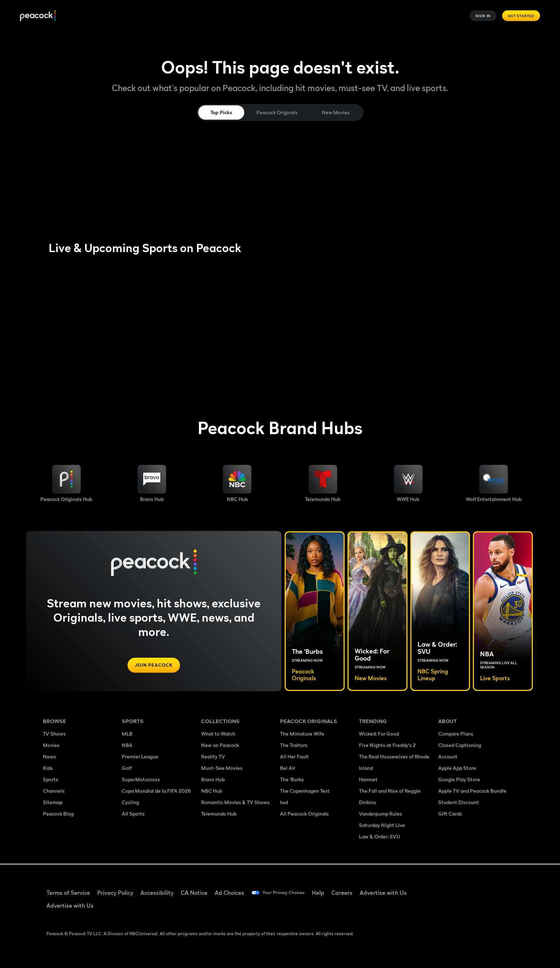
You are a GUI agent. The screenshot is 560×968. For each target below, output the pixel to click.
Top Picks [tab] (221, 112)
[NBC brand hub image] (237, 483)
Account (448, 757)
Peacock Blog (58, 814)
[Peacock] (38, 16)
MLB (127, 734)
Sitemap (53, 803)
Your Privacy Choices (290, 893)
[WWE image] (408, 483)
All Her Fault (294, 757)
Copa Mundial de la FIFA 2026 (156, 791)
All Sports (133, 814)
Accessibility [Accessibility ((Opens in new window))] (157, 893)
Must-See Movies (222, 769)
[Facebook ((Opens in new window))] (443, 888)
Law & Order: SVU (379, 837)
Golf (127, 769)
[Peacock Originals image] (66, 483)
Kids (48, 769)
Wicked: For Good (379, 734)
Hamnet (368, 780)
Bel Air (288, 769)
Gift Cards (450, 814)
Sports (51, 780)
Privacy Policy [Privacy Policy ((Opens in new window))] (115, 893)
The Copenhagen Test (305, 791)
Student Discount (459, 803)
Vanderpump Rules (381, 814)
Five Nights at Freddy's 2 (387, 746)
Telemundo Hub (219, 814)
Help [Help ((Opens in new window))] (330, 893)
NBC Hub (212, 791)
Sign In (483, 16)
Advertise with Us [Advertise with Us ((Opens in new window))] (395, 893)
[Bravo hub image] (152, 483)
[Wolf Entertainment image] (494, 483)
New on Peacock (220, 746)
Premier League (140, 757)
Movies (51, 746)
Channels (54, 791)
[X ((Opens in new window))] (443, 908)
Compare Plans (456, 734)
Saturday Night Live (382, 826)
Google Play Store (459, 780)
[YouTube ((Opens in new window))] (480, 888)
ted (284, 803)
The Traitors (294, 746)
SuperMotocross (141, 780)
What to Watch (218, 734)
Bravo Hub (213, 780)
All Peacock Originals (304, 814)
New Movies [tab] (336, 112)
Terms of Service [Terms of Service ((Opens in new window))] (68, 893)
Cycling (130, 803)
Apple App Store (457, 769)
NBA (127, 746)
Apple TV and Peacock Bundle (472, 791)
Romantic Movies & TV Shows (235, 803)
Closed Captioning (460, 746)
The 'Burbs (292, 780)
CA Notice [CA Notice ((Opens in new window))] (194, 893)
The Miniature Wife (302, 734)
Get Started (521, 16)
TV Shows (54, 734)
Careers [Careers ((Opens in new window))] (354, 893)
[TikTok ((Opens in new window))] (461, 888)
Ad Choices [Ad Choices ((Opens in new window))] (229, 893)
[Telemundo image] (323, 483)
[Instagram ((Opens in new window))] (499, 888)
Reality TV (213, 757)
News (49, 757)
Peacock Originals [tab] (277, 112)
